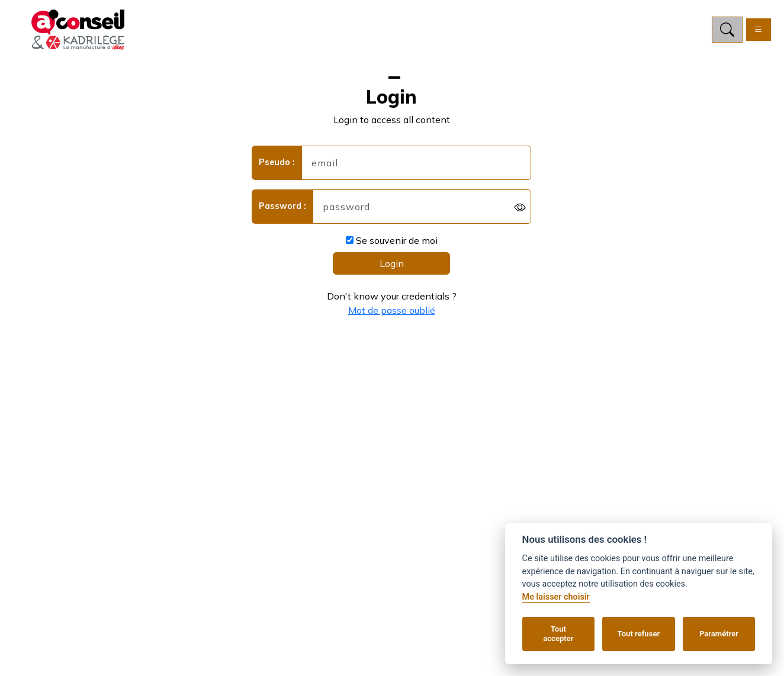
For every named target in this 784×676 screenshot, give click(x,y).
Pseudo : (277, 162)
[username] (417, 163)
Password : (282, 206)
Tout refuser (639, 634)
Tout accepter (558, 634)
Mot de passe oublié (392, 310)
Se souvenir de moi (392, 240)
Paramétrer (719, 634)
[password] (422, 207)
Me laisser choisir (556, 597)
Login (392, 263)
